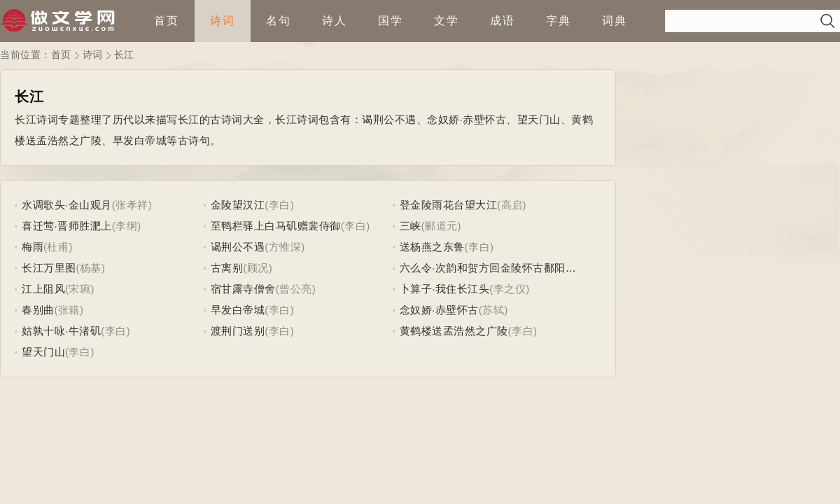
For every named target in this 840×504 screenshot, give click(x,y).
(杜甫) (58, 247)
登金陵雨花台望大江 (449, 205)
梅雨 (33, 247)
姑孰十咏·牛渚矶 (61, 331)
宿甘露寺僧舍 (243, 289)
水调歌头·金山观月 (67, 205)
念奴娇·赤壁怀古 (439, 310)
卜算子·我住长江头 (445, 289)
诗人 (335, 21)
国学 (391, 21)
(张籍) (69, 310)
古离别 (227, 268)
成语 (503, 21)
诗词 (223, 21)
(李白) (279, 205)
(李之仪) (510, 289)
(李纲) (127, 226)
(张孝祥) (132, 205)
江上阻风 (43, 289)
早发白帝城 (238, 310)
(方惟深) (285, 247)
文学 (447, 21)
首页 (167, 21)
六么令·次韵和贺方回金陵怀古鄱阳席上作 (499, 268)
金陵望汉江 (238, 205)
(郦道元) (442, 226)
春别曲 (38, 310)
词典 (615, 21)
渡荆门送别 (238, 331)
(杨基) (91, 268)
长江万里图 (49, 268)
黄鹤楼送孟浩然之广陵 (454, 331)
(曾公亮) (296, 289)
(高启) (512, 205)
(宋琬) (80, 289)
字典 (559, 21)
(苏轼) (493, 310)
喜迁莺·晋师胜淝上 (67, 226)
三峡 (411, 226)
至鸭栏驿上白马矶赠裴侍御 (276, 226)
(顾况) (258, 268)
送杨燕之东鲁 (432, 247)
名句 (279, 21)
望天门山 (43, 352)
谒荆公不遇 (238, 247)
